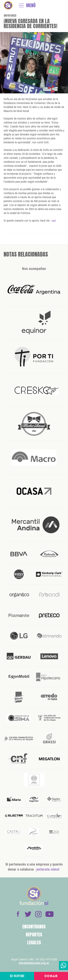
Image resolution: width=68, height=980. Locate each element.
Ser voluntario (17, 976)
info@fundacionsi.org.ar (34, 963)
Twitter (28, 914)
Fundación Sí (8, 5)
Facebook (18, 914)
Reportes (34, 935)
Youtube (49, 914)
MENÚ (31, 5)
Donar (51, 976)
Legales (34, 943)
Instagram (38, 914)
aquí (54, 220)
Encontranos (34, 927)
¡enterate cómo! (48, 869)
